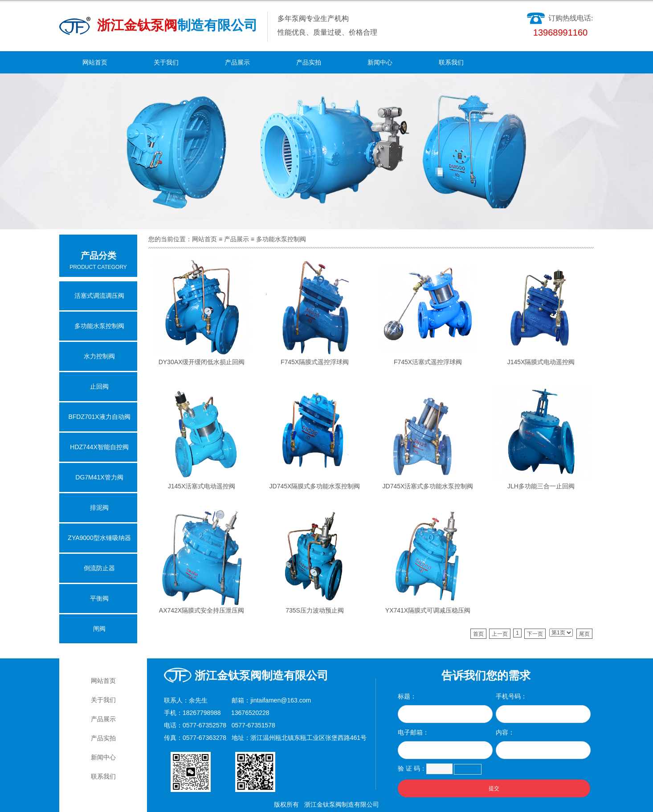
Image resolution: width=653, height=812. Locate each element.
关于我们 (166, 62)
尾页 (584, 634)
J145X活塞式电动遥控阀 (202, 486)
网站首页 (95, 62)
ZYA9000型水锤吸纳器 (99, 538)
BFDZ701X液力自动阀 (99, 417)
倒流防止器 (99, 568)
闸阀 (99, 629)
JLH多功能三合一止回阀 (541, 486)
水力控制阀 (99, 356)
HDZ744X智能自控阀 (99, 447)
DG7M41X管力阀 (99, 477)
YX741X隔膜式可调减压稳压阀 (428, 610)
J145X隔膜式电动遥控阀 (541, 362)
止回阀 (99, 386)
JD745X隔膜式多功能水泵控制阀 (315, 486)
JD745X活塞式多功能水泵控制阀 (428, 486)
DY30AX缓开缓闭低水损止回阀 (202, 362)
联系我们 (451, 62)
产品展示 (237, 62)
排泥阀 (99, 507)
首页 (478, 634)
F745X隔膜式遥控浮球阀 (315, 362)
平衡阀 (99, 598)
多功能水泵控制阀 (281, 239)
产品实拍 (309, 62)
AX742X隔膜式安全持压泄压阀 (202, 610)
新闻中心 (380, 62)
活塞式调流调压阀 (99, 296)
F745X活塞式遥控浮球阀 (428, 362)
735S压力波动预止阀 (315, 610)
